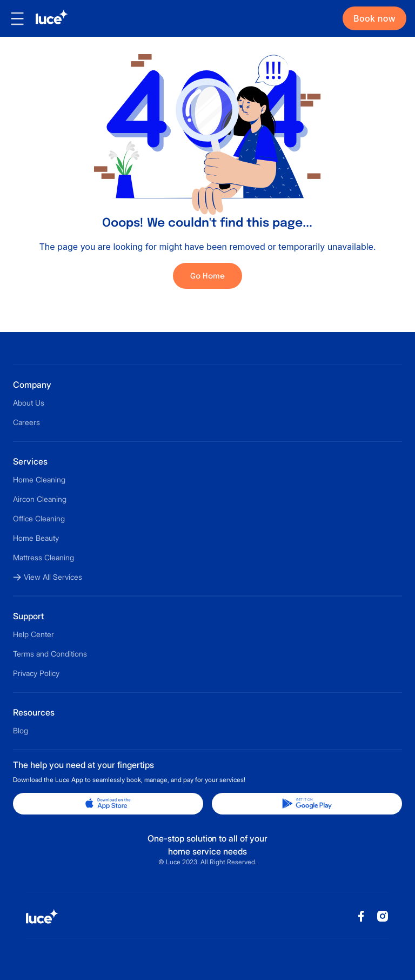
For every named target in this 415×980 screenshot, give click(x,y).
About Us (29, 403)
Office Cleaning (39, 518)
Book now (374, 18)
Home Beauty (36, 538)
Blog (21, 730)
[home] (47, 18)
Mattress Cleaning (43, 557)
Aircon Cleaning (40, 499)
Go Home (208, 276)
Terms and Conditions (50, 654)
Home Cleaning (39, 479)
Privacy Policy (36, 673)
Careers (26, 422)
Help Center (34, 634)
